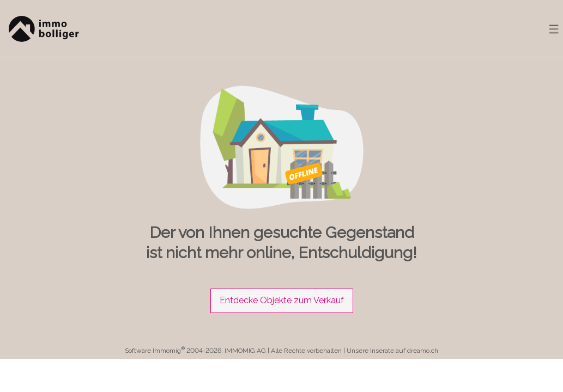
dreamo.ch (423, 351)
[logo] (42, 29)
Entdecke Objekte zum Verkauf (282, 300)
